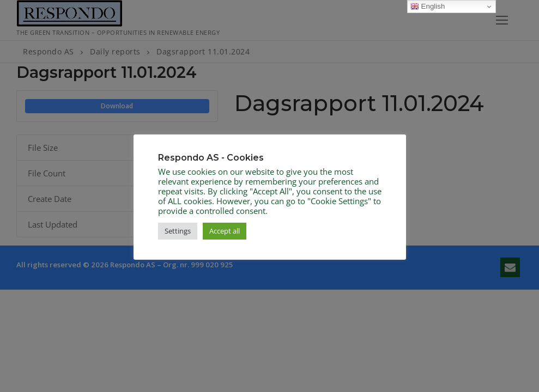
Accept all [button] (225, 231)
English (428, 7)
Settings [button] (178, 231)
